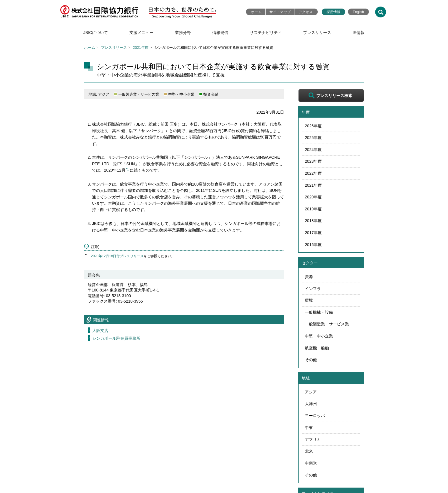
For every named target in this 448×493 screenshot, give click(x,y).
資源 (309, 277)
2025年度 (313, 138)
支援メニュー (141, 33)
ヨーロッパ (315, 416)
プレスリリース (317, 33)
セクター (310, 263)
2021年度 (141, 48)
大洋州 (311, 404)
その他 (311, 360)
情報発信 (220, 33)
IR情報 (359, 33)
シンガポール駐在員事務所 (116, 338)
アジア (311, 392)
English (358, 12)
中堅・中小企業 (319, 336)
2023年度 (313, 161)
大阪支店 (100, 331)
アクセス (306, 12)
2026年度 (313, 126)
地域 (306, 378)
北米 (309, 451)
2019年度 (313, 209)
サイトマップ (280, 12)
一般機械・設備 (319, 312)
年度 (306, 112)
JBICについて (96, 33)
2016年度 (313, 245)
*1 (127, 169)
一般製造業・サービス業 (327, 324)
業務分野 (183, 33)
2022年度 (313, 173)
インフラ (313, 289)
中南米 (311, 463)
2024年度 (313, 150)
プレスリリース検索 (334, 96)
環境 (309, 300)
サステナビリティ (266, 33)
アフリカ (313, 439)
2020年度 (313, 197)
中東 (309, 428)
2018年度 (313, 221)
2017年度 (313, 233)
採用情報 (333, 12)
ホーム (256, 12)
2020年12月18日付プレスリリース (117, 256)
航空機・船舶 (317, 348)
